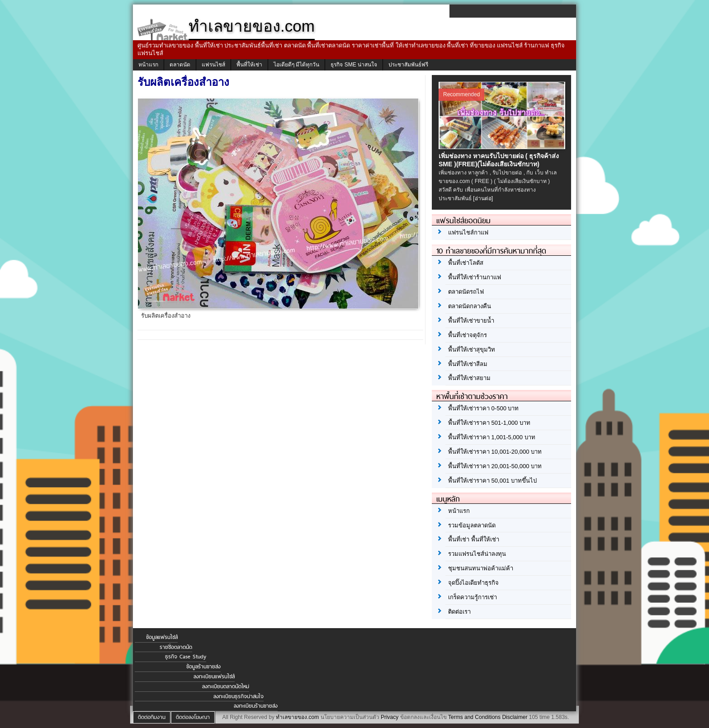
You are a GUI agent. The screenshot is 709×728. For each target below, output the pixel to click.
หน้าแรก (148, 65)
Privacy (390, 717)
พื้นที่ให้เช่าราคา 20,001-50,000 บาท (495, 466)
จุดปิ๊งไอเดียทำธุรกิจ (473, 583)
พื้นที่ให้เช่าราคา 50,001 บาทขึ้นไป (492, 481)
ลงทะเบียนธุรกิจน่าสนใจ (239, 696)
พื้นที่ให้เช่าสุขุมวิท (472, 350)
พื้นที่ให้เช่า (249, 65)
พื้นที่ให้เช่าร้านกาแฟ (475, 277)
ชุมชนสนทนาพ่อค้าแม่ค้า (481, 568)
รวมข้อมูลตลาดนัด (472, 525)
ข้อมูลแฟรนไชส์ (162, 637)
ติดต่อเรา (459, 612)
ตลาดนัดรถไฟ (466, 292)
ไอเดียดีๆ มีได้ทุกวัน (296, 65)
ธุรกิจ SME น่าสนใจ (354, 65)
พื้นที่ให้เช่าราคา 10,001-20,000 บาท (495, 452)
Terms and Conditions (474, 717)
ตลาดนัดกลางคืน (470, 306)
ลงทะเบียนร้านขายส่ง (256, 706)
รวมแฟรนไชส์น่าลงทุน (477, 554)
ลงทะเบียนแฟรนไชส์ (214, 676)
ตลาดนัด (180, 65)
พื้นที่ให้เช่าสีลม (468, 364)
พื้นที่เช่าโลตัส (466, 263)
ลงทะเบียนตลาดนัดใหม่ (226, 686)
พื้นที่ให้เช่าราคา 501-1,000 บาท (489, 423)
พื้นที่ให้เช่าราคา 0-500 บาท (483, 408)
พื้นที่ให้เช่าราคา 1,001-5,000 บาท (492, 437)
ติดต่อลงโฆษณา (193, 717)
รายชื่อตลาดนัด (176, 647)
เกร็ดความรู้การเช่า (473, 597)
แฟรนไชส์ (213, 65)
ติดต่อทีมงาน (152, 717)
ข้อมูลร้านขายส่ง (203, 667)
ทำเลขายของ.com (297, 717)
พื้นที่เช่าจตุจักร (468, 335)
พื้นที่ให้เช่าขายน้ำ (471, 321)
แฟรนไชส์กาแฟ (468, 232)
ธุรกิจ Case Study (186, 657)
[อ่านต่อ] (483, 198)
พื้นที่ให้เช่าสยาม (469, 378)
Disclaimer (515, 717)
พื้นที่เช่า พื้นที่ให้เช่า (474, 539)
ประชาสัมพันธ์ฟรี (408, 65)
